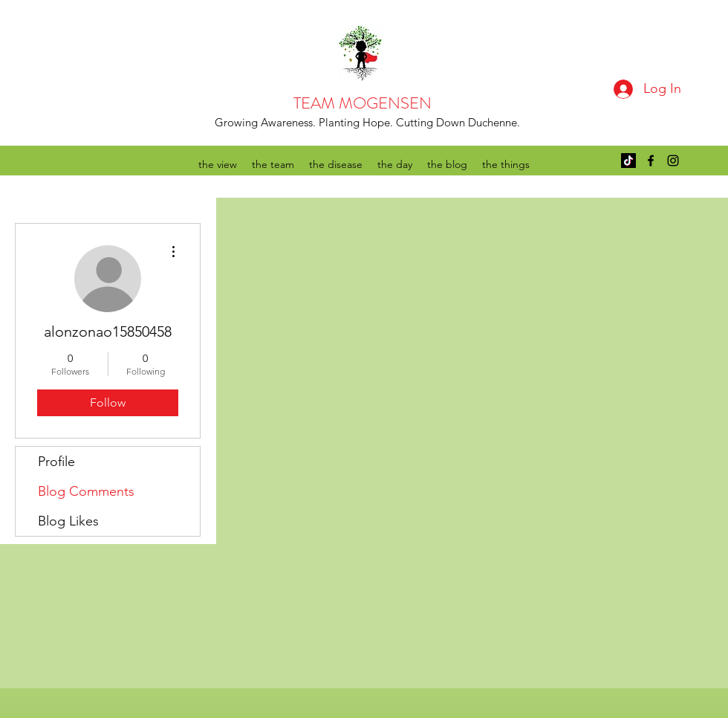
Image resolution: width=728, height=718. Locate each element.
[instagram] (673, 161)
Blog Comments (86, 491)
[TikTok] (628, 161)
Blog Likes (68, 521)
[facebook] (651, 161)
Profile (56, 462)
